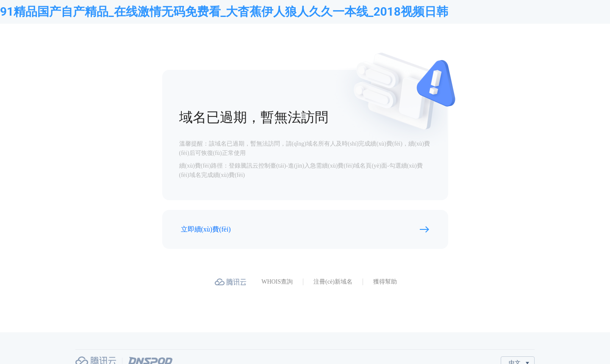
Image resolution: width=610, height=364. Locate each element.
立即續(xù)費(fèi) (206, 229)
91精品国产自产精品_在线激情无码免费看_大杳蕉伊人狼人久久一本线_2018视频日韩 (224, 12)
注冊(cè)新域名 (333, 282)
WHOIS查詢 (277, 282)
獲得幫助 (385, 282)
